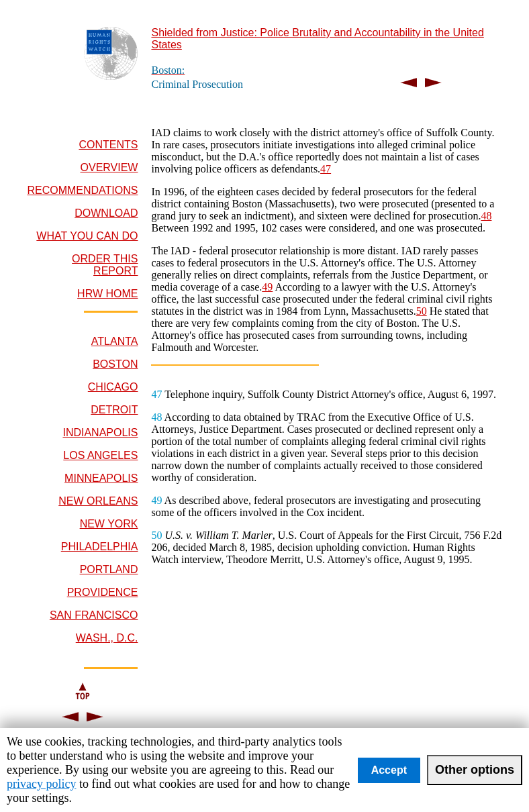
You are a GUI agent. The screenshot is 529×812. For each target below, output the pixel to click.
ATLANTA (115, 341)
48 (486, 216)
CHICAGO (113, 387)
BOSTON (115, 364)
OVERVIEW (109, 167)
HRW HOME (107, 294)
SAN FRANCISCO (94, 615)
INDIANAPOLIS (100, 433)
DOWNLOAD (106, 213)
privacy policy (41, 784)
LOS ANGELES (100, 455)
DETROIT (114, 410)
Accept (389, 770)
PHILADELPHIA (100, 547)
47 (326, 169)
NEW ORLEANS (98, 501)
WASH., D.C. (107, 638)
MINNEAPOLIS (101, 478)
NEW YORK (109, 524)
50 (422, 311)
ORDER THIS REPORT (105, 265)
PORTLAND (109, 569)
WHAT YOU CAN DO (87, 236)
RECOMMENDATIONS (82, 190)
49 (267, 287)
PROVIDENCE (103, 592)
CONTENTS (108, 145)
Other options (475, 770)
